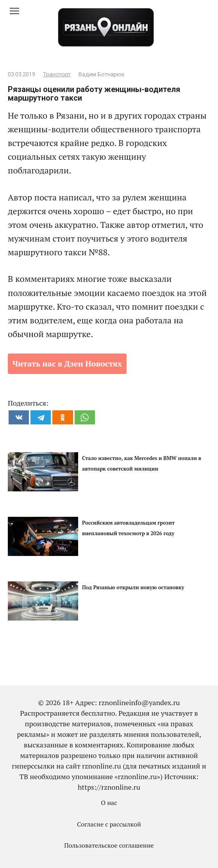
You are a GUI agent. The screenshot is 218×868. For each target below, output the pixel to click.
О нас (109, 803)
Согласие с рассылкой (109, 824)
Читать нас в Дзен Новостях (67, 364)
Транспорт (57, 75)
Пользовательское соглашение (109, 845)
